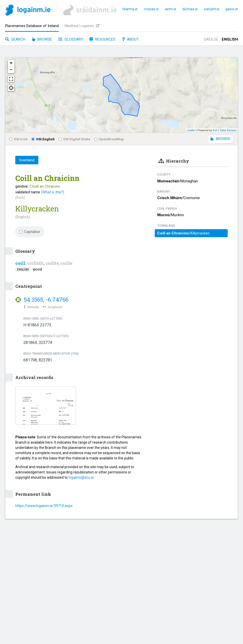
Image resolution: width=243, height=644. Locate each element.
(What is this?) (53, 192)
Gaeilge (211, 39)
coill (20, 263)
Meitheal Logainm (82, 26)
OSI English (43, 139)
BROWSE (220, 139)
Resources (102, 39)
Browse (42, 39)
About (130, 39)
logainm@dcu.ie (81, 477)
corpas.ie (151, 9)
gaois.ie (232, 9)
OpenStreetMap (109, 139)
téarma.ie (130, 9)
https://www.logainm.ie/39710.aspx (44, 506)
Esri (215, 130)
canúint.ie (212, 9)
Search (15, 39)
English (230, 39)
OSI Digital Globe (74, 139)
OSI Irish (18, 139)
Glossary (71, 39)
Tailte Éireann (228, 130)
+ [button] (11, 63)
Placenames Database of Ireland (32, 26)
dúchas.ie (190, 9)
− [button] (11, 70)
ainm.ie (171, 9)
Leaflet (191, 130)
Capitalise (30, 232)
